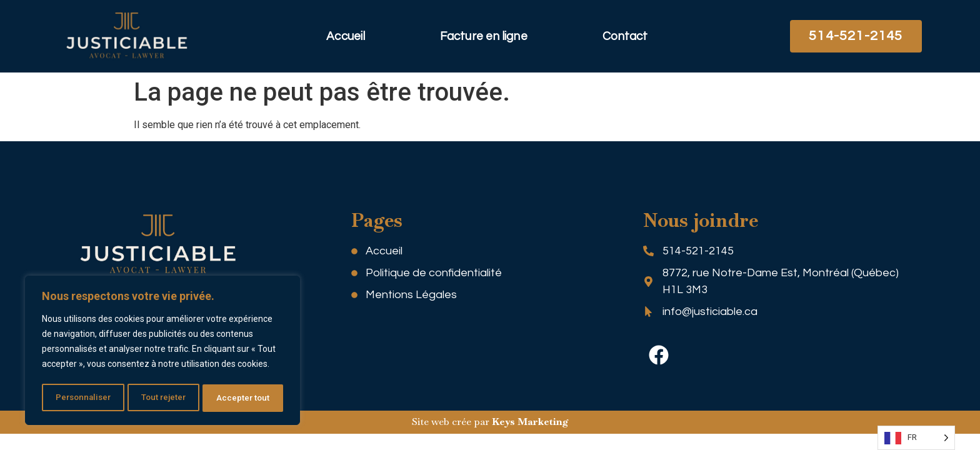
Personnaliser (83, 398)
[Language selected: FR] (916, 438)
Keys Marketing (530, 422)
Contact (625, 36)
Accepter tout (244, 398)
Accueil (346, 36)
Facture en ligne (484, 36)
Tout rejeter (165, 398)
